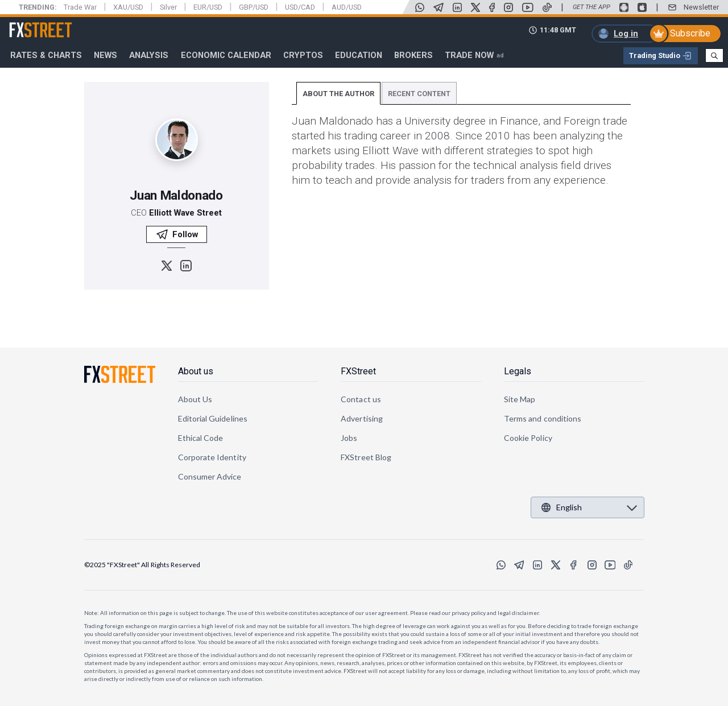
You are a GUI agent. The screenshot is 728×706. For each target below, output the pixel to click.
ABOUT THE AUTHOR (338, 94)
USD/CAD (300, 7)
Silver (168, 7)
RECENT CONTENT (419, 94)
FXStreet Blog (366, 457)
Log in (626, 34)
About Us (195, 399)
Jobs (349, 438)
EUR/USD (208, 7)
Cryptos (303, 55)
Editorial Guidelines (213, 418)
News (106, 55)
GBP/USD (254, 7)
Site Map (520, 399)
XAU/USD (128, 7)
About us (196, 371)
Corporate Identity (212, 457)
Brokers (413, 55)
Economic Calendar (226, 55)
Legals (518, 371)
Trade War (80, 7)
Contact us (361, 399)
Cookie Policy (528, 438)
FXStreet (27, 23)
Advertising (362, 418)
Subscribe (690, 33)
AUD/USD (347, 7)
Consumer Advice (210, 476)
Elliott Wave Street (185, 213)
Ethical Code (201, 438)
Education (359, 55)
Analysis (149, 55)
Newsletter (701, 7)
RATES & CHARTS (46, 55)
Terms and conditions (543, 418)
